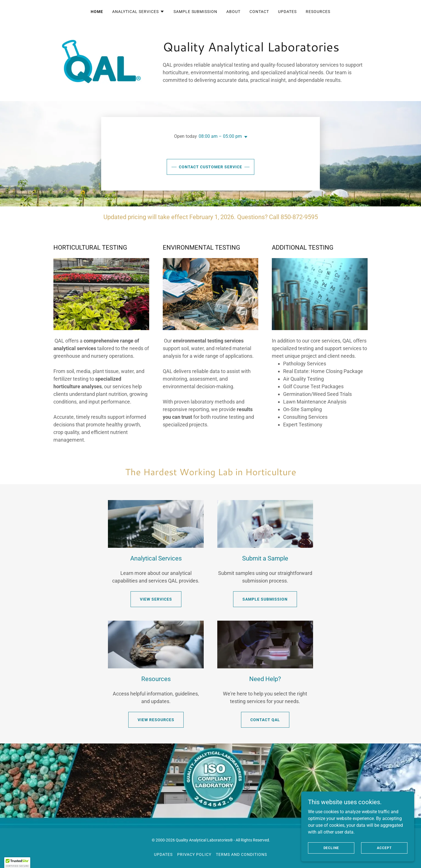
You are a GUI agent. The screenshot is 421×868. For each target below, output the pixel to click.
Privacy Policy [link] (194, 854)
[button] (138, 12)
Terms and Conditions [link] (241, 854)
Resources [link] (318, 12)
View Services (156, 599)
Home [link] (97, 12)
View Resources (156, 720)
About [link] (233, 12)
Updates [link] (287, 12)
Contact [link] (259, 12)
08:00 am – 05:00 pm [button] (220, 136)
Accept (384, 848)
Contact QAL (265, 720)
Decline (331, 848)
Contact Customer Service (211, 167)
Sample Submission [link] (196, 12)
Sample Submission (265, 599)
